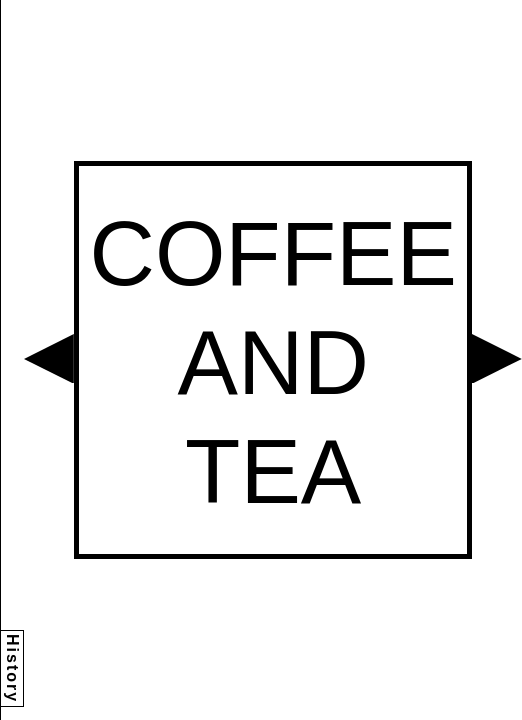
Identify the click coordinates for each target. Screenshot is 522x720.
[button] (49, 359)
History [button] (12, 668)
